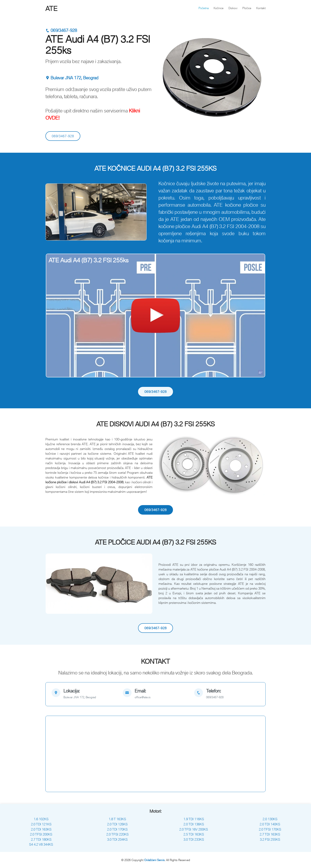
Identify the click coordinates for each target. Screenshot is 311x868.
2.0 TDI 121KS (41, 824)
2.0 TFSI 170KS (270, 829)
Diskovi (233, 8)
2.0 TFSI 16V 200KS (194, 829)
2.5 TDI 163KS (194, 834)
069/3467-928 (61, 30)
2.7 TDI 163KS (270, 834)
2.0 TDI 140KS (270, 824)
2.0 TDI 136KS (194, 824)
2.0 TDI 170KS (117, 829)
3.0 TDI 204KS (117, 839)
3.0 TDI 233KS (194, 839)
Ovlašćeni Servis (154, 860)
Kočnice (219, 8)
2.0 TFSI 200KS (41, 834)
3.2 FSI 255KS (270, 839)
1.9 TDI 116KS (194, 819)
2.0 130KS (270, 819)
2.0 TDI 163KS (41, 829)
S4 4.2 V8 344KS (41, 844)
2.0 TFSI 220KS (117, 834)
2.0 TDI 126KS (117, 824)
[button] (53, 212)
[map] (84, 694)
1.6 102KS (41, 819)
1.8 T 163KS (117, 819)
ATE (51, 9)
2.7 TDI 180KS (41, 839)
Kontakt (261, 8)
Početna (204, 8)
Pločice (247, 8)
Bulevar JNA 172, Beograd (72, 78)
